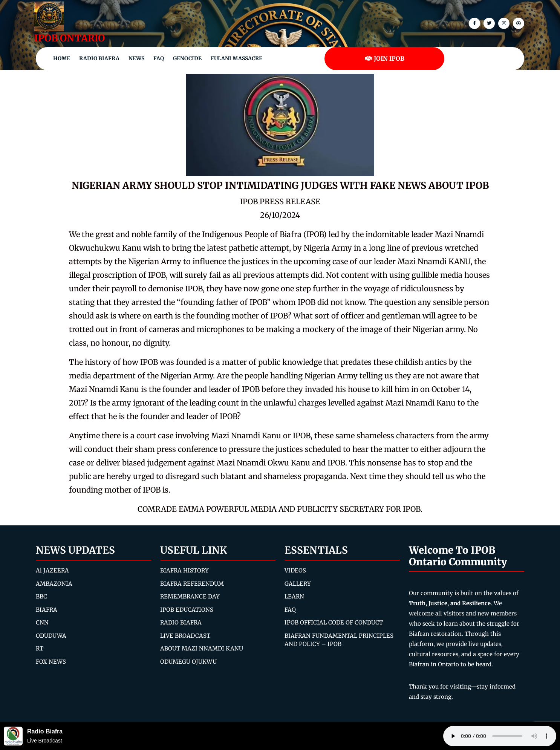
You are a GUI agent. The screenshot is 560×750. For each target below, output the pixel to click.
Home (62, 58)
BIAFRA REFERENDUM (192, 584)
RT (40, 648)
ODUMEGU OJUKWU (188, 662)
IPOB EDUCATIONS (187, 610)
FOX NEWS (51, 662)
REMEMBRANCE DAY (190, 596)
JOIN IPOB (385, 58)
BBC (41, 596)
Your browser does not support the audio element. (500, 736)
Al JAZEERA (52, 570)
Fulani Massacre (236, 58)
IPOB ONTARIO (70, 38)
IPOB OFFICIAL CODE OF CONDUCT (334, 622)
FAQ (159, 58)
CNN (42, 622)
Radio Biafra (99, 58)
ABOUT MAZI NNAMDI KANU (202, 648)
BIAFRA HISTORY (184, 570)
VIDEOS (295, 570)
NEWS (136, 58)
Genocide (187, 58)
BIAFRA (47, 610)
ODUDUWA (51, 636)
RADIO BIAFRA (181, 622)
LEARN (294, 596)
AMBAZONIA (54, 584)
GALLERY (298, 584)
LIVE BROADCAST (185, 636)
